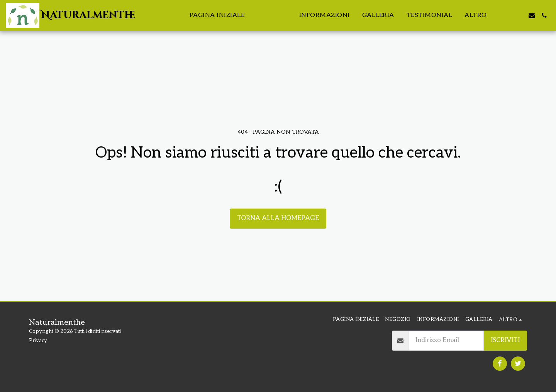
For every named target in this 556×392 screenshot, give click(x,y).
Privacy (38, 341)
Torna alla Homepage (278, 218)
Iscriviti (505, 340)
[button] (507, 15)
